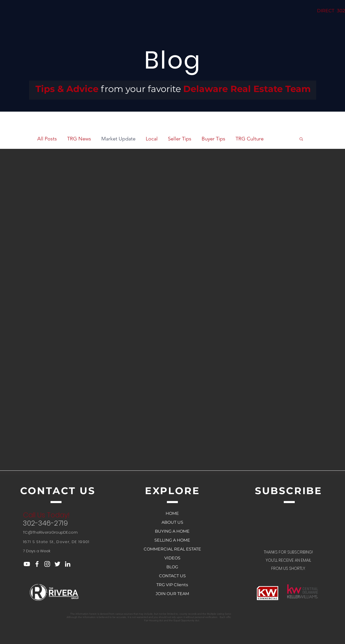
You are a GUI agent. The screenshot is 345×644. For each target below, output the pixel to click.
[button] (301, 139)
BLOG (172, 567)
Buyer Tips (213, 139)
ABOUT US (172, 522)
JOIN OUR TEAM (172, 594)
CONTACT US (172, 576)
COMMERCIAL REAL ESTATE (172, 549)
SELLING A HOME (172, 540)
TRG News (79, 139)
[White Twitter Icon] (57, 564)
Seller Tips (180, 139)
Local (152, 139)
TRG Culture (250, 139)
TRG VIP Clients (172, 585)
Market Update (118, 139)
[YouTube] (27, 564)
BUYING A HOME (172, 531)
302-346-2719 (45, 523)
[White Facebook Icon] (37, 564)
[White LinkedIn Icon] (68, 564)
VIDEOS (172, 558)
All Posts (47, 139)
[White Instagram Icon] (47, 564)
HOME (172, 513)
